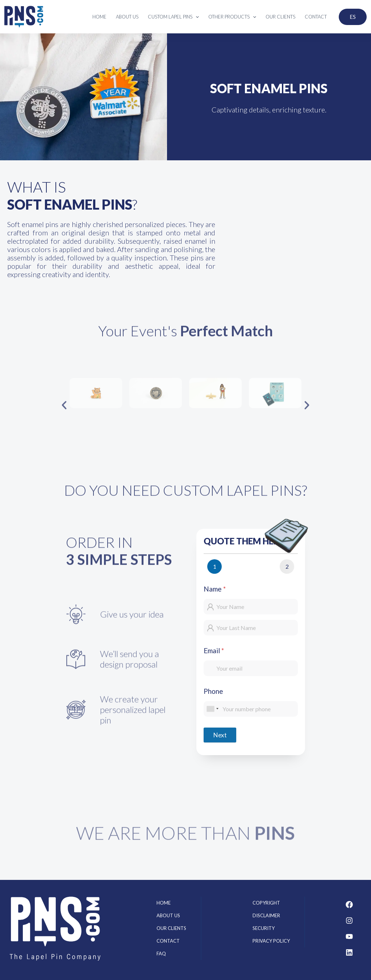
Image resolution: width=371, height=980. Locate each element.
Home (164, 903)
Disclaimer (266, 915)
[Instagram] (349, 921)
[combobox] (212, 709)
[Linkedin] (349, 952)
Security (264, 928)
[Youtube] (349, 936)
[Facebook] (349, 905)
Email (214, 650)
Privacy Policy (271, 941)
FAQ (161, 954)
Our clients (171, 928)
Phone (213, 691)
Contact (168, 941)
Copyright (266, 903)
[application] (196, 17)
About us (168, 915)
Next (220, 735)
